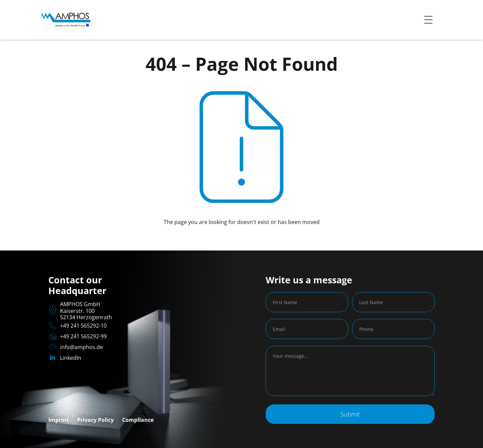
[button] (428, 20)
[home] (65, 20)
